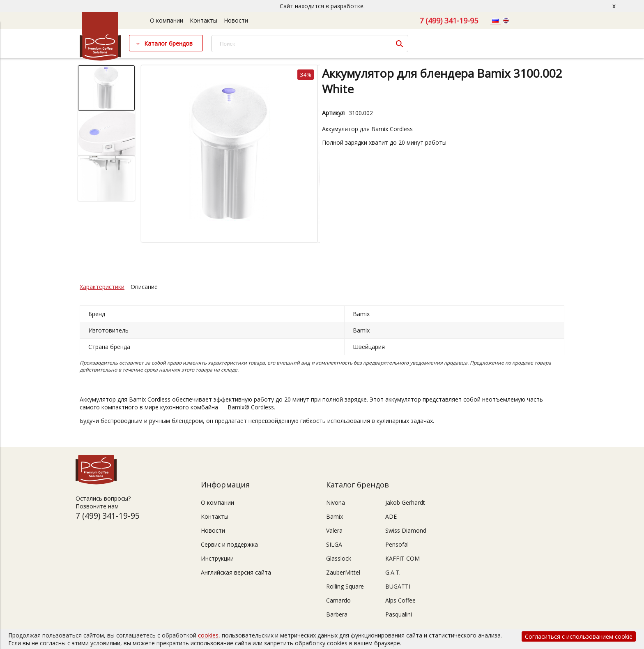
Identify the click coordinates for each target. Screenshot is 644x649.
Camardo (338, 600)
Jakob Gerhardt (405, 502)
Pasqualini (399, 614)
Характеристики (102, 287)
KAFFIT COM (402, 558)
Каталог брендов (168, 43)
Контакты (204, 20)
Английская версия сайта (236, 572)
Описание (144, 287)
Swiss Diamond (406, 530)
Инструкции (217, 558)
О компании (167, 20)
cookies (208, 635)
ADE (391, 516)
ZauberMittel (343, 572)
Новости (236, 20)
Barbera (337, 614)
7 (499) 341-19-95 (449, 21)
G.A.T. (393, 572)
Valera (334, 530)
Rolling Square (345, 586)
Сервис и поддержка (229, 544)
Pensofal (397, 544)
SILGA (334, 544)
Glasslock (339, 558)
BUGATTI (398, 586)
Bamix (335, 516)
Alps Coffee (400, 600)
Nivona (336, 502)
